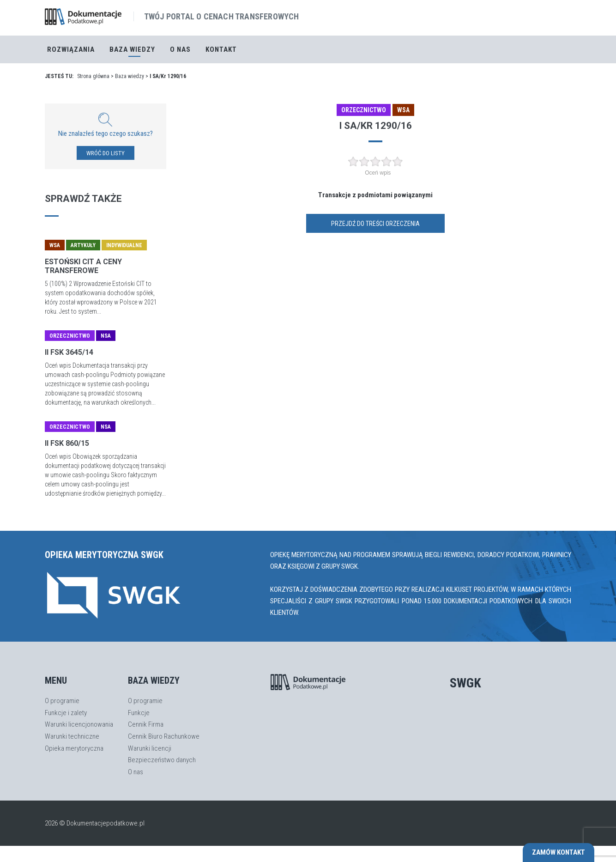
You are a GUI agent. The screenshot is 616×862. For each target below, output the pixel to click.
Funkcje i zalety (66, 713)
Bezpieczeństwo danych (162, 760)
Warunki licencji (150, 748)
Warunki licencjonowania (79, 724)
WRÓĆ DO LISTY (106, 153)
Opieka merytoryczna (74, 748)
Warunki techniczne (72, 736)
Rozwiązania (71, 49)
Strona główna (93, 76)
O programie (62, 701)
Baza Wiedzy (132, 49)
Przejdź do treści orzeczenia (375, 224)
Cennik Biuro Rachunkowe (164, 736)
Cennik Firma (146, 724)
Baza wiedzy (130, 76)
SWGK (465, 683)
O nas (180, 49)
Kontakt (221, 49)
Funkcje (139, 713)
